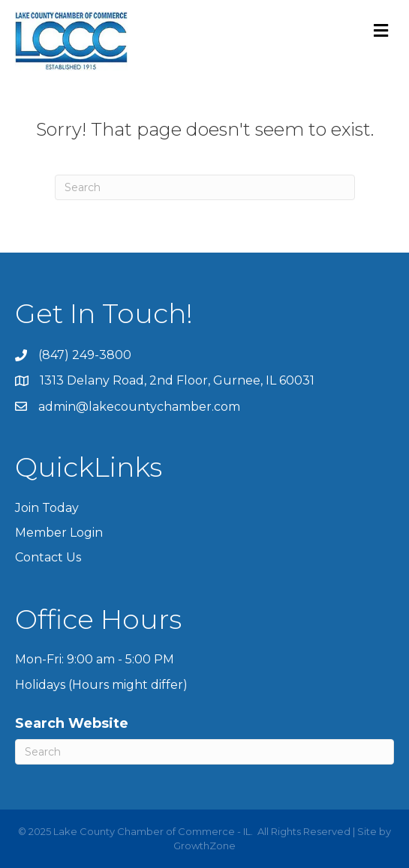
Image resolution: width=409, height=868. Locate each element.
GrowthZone (204, 846)
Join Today (47, 508)
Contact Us (48, 557)
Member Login (59, 533)
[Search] (205, 187)
